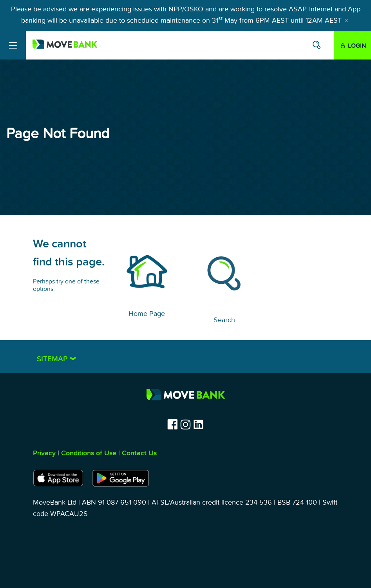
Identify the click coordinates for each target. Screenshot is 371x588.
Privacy (44, 453)
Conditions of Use (89, 453)
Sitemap (53, 359)
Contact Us (139, 453)
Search (224, 320)
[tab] (186, 357)
